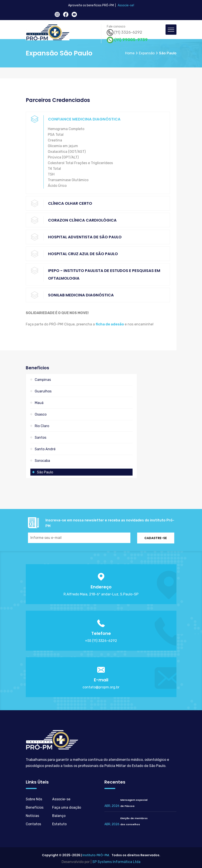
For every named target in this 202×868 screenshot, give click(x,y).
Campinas (43, 380)
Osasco (41, 414)
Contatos (33, 824)
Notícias (32, 816)
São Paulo (45, 472)
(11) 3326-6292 (124, 33)
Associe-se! (126, 5)
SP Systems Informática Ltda (116, 862)
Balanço (59, 816)
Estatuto (59, 824)
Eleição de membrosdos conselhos (134, 821)
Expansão (147, 53)
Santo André (45, 449)
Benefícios (35, 807)
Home (130, 53)
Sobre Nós (34, 799)
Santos (41, 437)
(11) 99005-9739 (127, 40)
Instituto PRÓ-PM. (96, 855)
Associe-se (61, 799)
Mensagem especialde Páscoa (134, 803)
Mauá (39, 403)
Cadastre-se (156, 538)
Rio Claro (42, 426)
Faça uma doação (67, 807)
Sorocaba (42, 461)
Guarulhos (43, 391)
